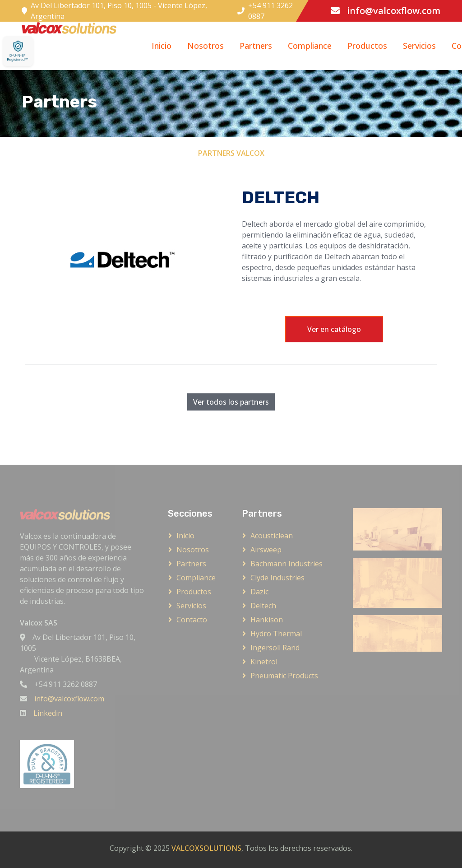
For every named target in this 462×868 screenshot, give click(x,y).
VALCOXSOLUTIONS (206, 848)
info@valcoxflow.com (394, 11)
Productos (367, 46)
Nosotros (206, 46)
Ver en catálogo (334, 330)
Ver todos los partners (231, 402)
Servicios (419, 46)
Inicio (162, 46)
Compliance (310, 46)
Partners (256, 46)
